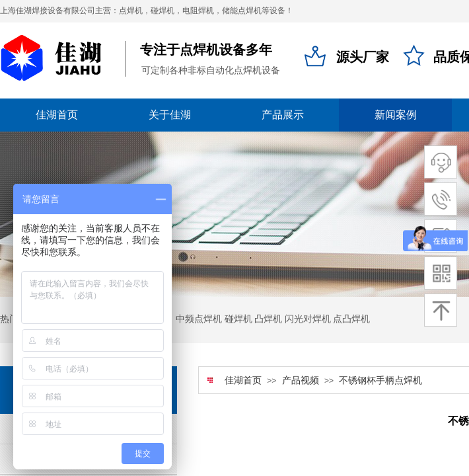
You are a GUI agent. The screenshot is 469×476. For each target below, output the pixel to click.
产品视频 (301, 380)
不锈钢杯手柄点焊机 (380, 380)
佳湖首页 (243, 380)
